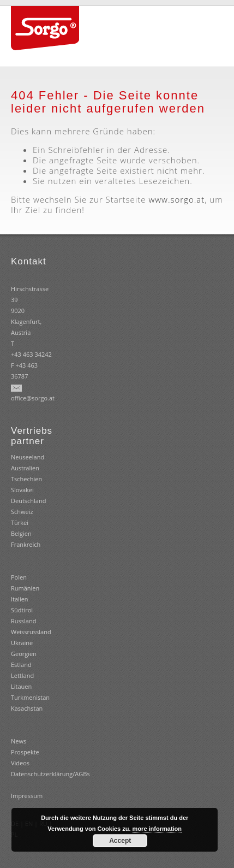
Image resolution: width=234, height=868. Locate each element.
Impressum (27, 796)
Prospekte (25, 752)
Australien (25, 468)
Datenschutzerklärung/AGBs (50, 774)
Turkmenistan (30, 697)
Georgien (24, 654)
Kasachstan (27, 708)
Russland (23, 621)
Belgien (21, 533)
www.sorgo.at (176, 199)
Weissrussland (31, 632)
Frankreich (26, 544)
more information (157, 829)
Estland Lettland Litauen (22, 675)
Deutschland (28, 501)
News (19, 741)
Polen (19, 577)
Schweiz (22, 512)
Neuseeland (28, 457)
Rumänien (25, 588)
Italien (20, 599)
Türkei (20, 522)
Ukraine (22, 643)
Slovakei (22, 490)
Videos (20, 763)
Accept (120, 841)
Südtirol (22, 610)
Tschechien (26, 479)
